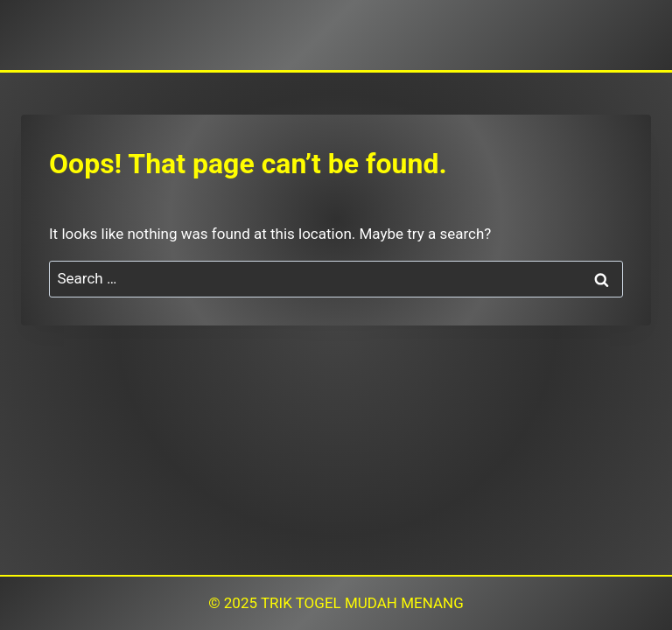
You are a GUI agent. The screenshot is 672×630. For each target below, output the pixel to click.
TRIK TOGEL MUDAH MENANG (362, 603)
